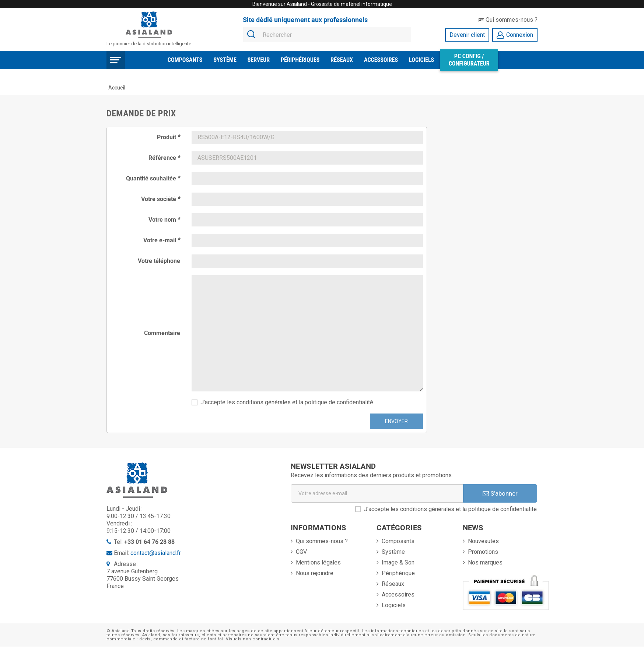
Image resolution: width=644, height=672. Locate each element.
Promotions (483, 552)
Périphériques (300, 60)
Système (225, 60)
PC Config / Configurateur (469, 60)
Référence (164, 158)
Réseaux (342, 60)
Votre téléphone (159, 261)
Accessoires (381, 60)
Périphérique (398, 573)
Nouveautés (483, 541)
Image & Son (398, 562)
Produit (169, 137)
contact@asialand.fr (156, 553)
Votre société (161, 199)
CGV (301, 552)
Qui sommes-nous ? (508, 20)
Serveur (259, 60)
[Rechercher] (327, 35)
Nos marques (485, 562)
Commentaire (162, 333)
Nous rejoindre (315, 573)
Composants (185, 60)
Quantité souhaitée (153, 178)
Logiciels (421, 60)
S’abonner (500, 493)
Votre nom (164, 220)
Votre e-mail (162, 240)
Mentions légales (318, 562)
